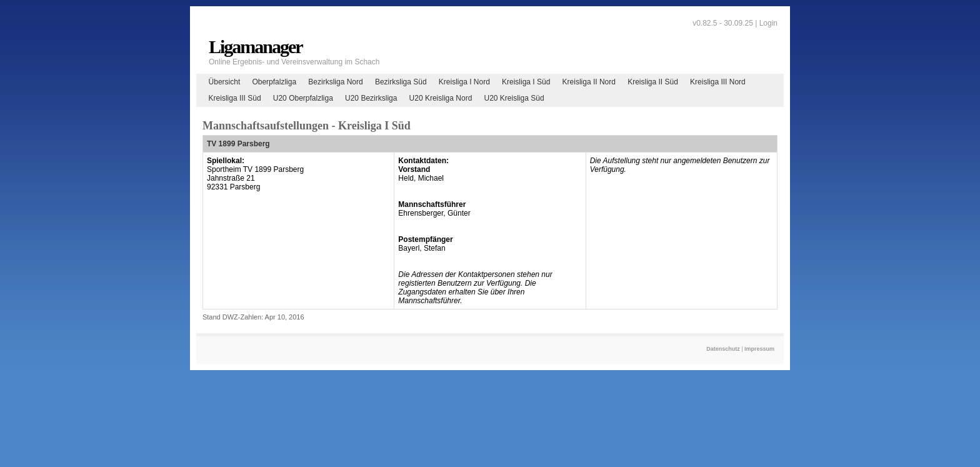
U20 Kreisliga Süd (514, 98)
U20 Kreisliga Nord (441, 98)
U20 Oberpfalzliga (303, 98)
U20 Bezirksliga (371, 98)
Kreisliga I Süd (526, 82)
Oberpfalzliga (274, 82)
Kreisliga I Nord (464, 82)
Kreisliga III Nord (718, 82)
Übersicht (225, 82)
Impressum (759, 349)
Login (768, 23)
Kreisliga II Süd (653, 82)
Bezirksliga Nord (335, 82)
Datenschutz (723, 349)
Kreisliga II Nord (589, 82)
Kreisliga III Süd (235, 98)
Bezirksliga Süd (401, 82)
